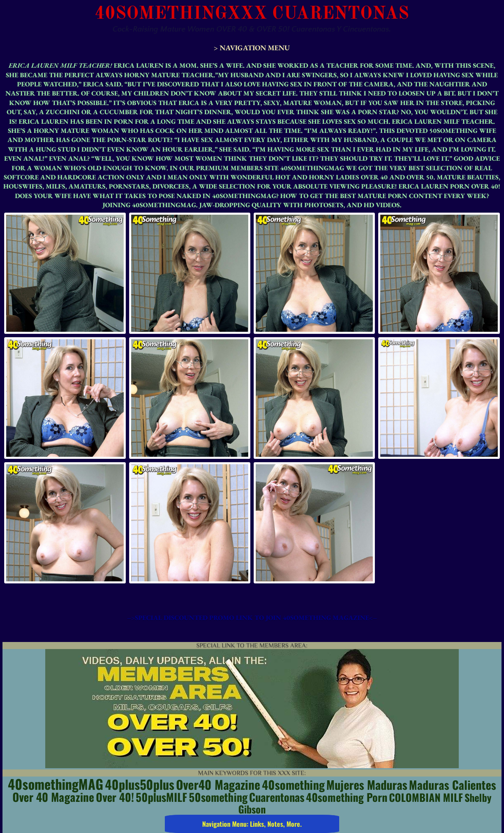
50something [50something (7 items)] (218, 797)
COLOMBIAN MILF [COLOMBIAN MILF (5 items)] (426, 797)
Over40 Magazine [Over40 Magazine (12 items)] (218, 784)
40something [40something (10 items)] (293, 784)
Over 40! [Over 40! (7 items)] (115, 797)
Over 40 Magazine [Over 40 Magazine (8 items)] (53, 797)
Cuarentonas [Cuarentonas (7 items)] (277, 797)
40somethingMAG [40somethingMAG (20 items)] (56, 784)
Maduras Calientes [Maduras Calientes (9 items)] (453, 785)
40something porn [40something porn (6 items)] (347, 797)
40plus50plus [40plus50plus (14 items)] (140, 784)
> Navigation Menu (252, 48)
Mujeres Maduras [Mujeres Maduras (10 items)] (367, 784)
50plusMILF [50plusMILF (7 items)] (161, 797)
